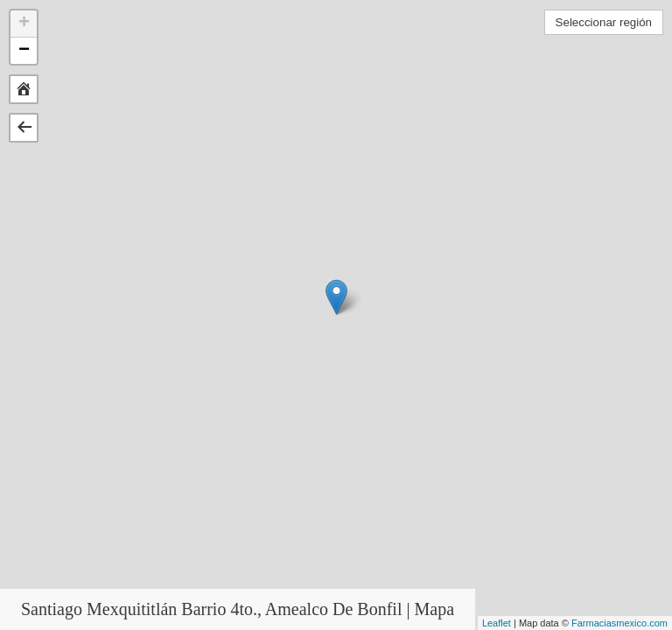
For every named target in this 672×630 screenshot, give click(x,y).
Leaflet (497, 623)
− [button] (24, 51)
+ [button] (24, 24)
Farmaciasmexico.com (619, 623)
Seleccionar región (604, 22)
